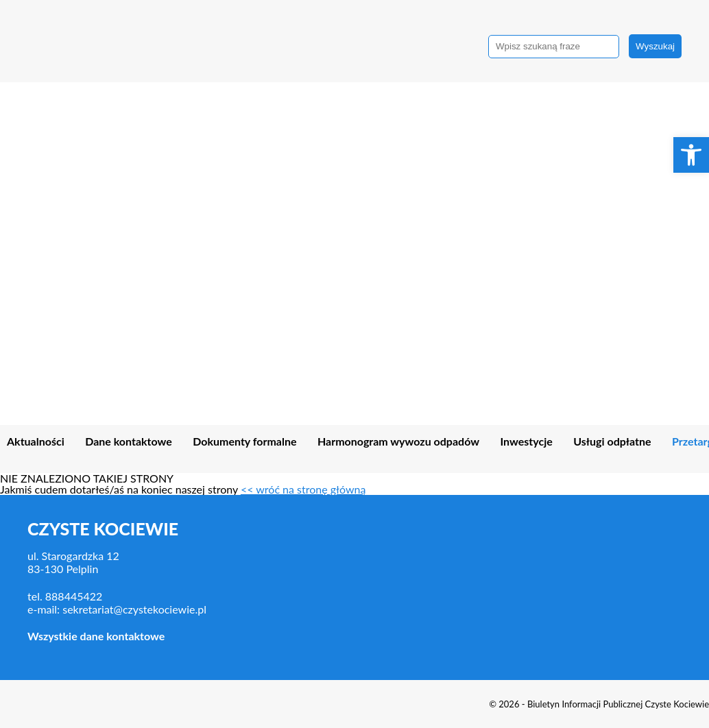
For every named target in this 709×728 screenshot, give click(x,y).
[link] (691, 155)
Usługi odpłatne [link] (612, 442)
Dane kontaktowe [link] (129, 442)
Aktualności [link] (36, 442)
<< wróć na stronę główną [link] (303, 489)
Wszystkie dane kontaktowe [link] (96, 636)
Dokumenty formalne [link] (244, 442)
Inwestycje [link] (526, 442)
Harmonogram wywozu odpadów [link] (398, 442)
